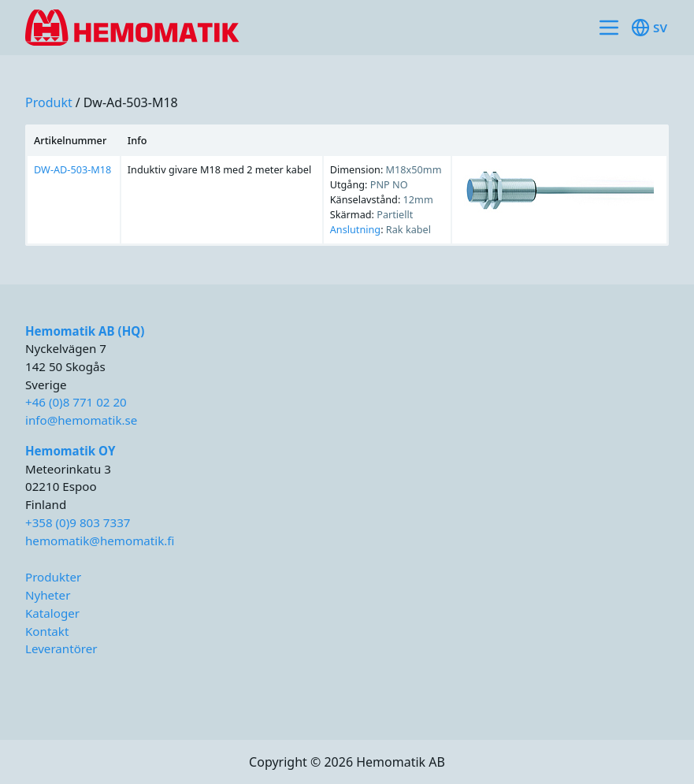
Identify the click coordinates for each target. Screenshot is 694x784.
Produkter (53, 577)
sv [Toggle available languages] (649, 28)
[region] (347, 185)
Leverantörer (61, 648)
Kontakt (47, 631)
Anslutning (355, 229)
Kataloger (52, 613)
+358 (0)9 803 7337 (78, 522)
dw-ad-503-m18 (131, 102)
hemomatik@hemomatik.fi (100, 541)
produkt (49, 102)
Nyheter (48, 595)
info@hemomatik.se (81, 420)
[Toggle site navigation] (609, 28)
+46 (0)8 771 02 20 (76, 402)
